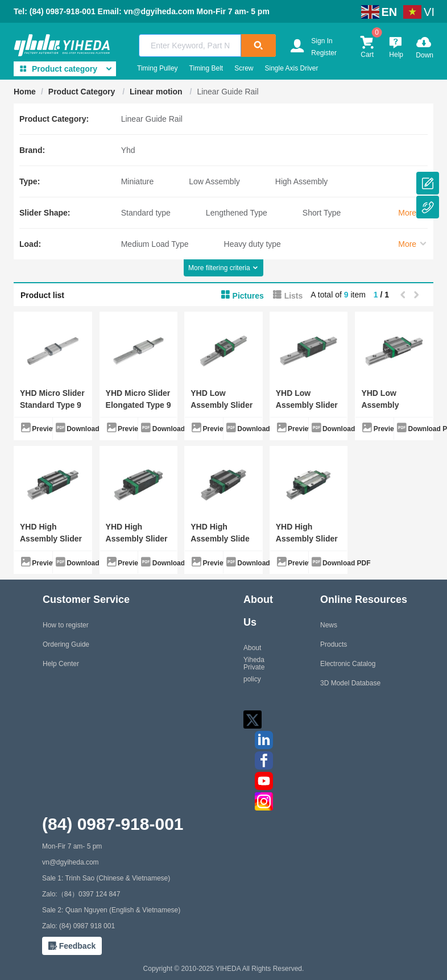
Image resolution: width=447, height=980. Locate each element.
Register (324, 53)
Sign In (322, 41)
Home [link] (25, 92)
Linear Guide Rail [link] (227, 92)
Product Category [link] (83, 92)
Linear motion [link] (157, 92)
